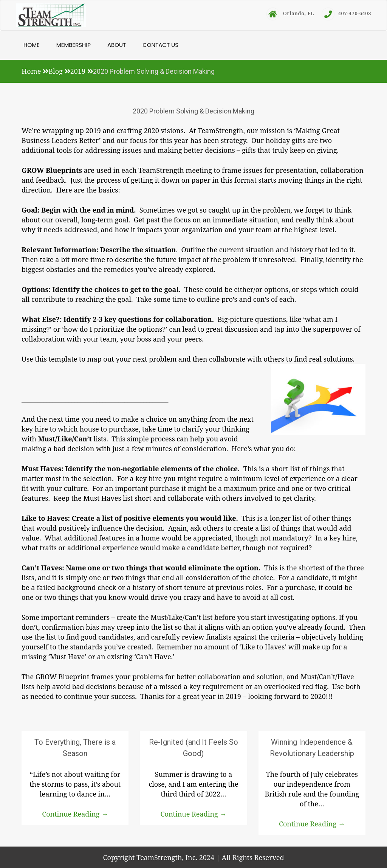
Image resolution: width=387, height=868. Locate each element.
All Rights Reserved (253, 857)
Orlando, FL (290, 13)
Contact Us (160, 45)
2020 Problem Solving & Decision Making (193, 111)
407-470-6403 (346, 13)
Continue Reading (75, 814)
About (117, 45)
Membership (74, 45)
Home (32, 45)
